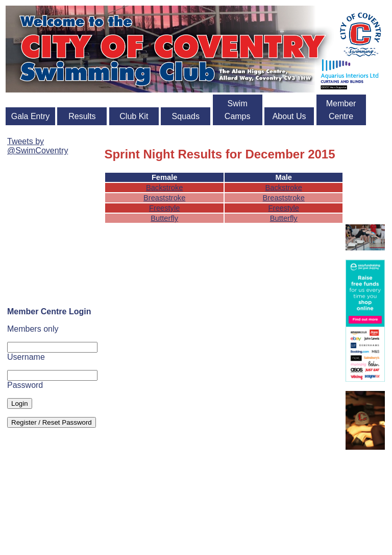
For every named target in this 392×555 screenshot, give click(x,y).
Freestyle (164, 208)
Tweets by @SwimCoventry (38, 146)
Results (82, 116)
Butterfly (164, 218)
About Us (289, 116)
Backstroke (165, 188)
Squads (186, 116)
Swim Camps (238, 110)
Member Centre (341, 110)
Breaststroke (164, 198)
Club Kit (134, 116)
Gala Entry (31, 116)
